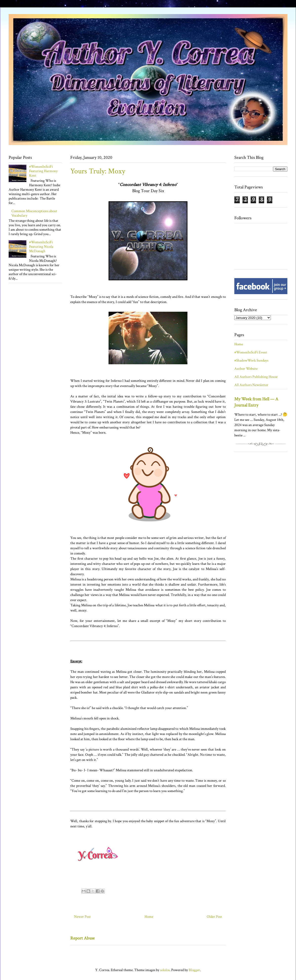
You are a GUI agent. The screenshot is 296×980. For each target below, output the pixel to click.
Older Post (214, 917)
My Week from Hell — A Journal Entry (256, 402)
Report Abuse (83, 938)
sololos (165, 970)
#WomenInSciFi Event (251, 352)
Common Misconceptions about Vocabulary (34, 213)
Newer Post (82, 917)
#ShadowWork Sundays (251, 360)
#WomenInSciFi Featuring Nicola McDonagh (41, 247)
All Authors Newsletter (251, 385)
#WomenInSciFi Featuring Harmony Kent (43, 171)
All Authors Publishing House (256, 377)
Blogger (194, 970)
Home (149, 917)
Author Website (246, 369)
